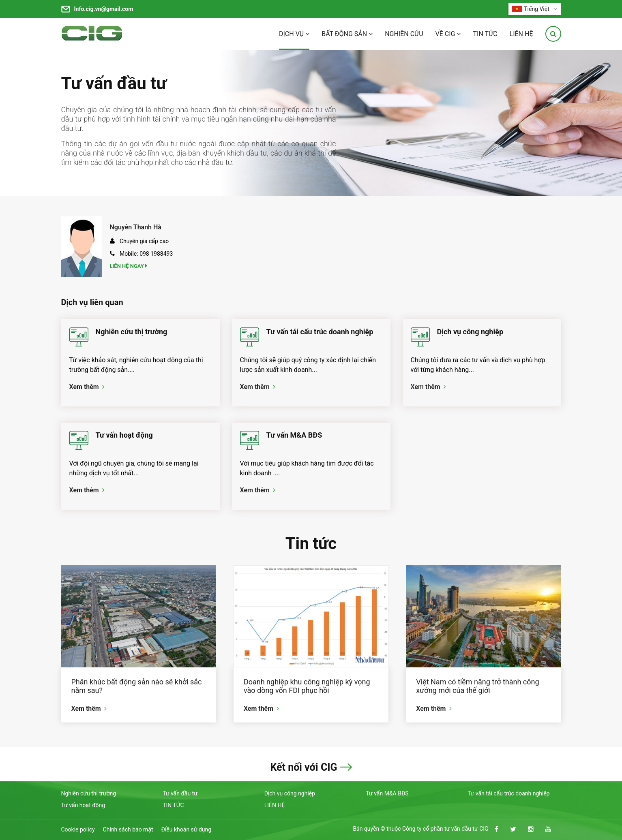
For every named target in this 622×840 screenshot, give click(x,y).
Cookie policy (78, 829)
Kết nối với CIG (303, 767)
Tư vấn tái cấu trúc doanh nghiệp (320, 332)
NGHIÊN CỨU (404, 34)
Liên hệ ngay (129, 266)
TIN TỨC (485, 34)
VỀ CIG (448, 34)
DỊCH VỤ (294, 34)
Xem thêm (87, 387)
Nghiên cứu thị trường (132, 332)
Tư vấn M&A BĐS (294, 435)
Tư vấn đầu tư (114, 83)
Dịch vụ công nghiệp (470, 332)
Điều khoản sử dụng (187, 829)
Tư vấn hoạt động (124, 435)
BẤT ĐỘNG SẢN (347, 34)
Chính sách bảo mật (128, 829)
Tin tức (311, 544)
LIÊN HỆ (521, 34)
